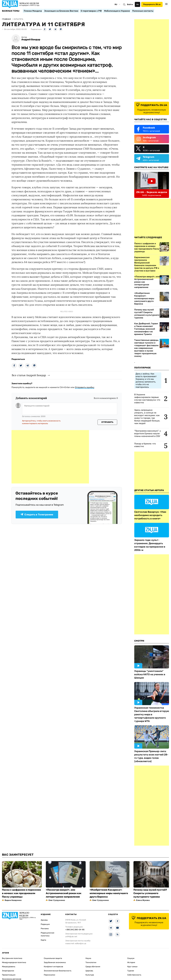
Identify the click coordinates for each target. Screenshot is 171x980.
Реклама (45, 929)
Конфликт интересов (53, 967)
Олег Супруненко (57, 900)
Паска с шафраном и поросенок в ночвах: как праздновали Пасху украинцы (22, 893)
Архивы (44, 920)
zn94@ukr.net (71, 937)
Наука (88, 958)
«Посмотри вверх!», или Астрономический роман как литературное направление (147, 282)
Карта (43, 940)
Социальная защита (53, 958)
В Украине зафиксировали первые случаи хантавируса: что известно (147, 399)
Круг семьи (132, 967)
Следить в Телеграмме (37, 515)
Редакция (45, 924)
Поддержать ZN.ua (152, 4)
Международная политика (14, 962)
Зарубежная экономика (55, 962)
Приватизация (9, 975)
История (131, 962)
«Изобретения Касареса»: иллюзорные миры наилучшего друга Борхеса (144, 298)
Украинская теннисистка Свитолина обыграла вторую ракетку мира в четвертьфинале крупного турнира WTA (152, 714)
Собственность (134, 975)
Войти (130, 4)
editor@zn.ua (81, 944)
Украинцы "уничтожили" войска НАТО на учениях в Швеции (150, 674)
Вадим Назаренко (13, 900)
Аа (138, 4)
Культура (90, 975)
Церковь (89, 971)
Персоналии (49, 975)
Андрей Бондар (31, 40)
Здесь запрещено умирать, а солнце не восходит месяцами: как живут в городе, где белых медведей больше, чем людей (147, 417)
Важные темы (11, 11)
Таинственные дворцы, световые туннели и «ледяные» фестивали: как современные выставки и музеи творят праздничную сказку (146, 348)
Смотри (139, 641)
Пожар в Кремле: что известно (145, 445)
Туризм (131, 971)
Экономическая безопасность (58, 971)
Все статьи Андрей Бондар (29, 375)
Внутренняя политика (12, 958)
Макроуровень (9, 967)
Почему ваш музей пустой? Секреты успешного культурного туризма (147, 314)
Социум (131, 958)
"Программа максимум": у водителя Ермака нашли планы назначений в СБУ (148, 433)
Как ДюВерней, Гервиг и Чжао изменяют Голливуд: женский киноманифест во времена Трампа (146, 329)
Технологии (91, 962)
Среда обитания (93, 967)
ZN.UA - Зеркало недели (152, 192)
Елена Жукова (143, 900)
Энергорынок (8, 971)
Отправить (107, 422)
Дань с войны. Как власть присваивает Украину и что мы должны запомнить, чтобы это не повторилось (146, 380)
